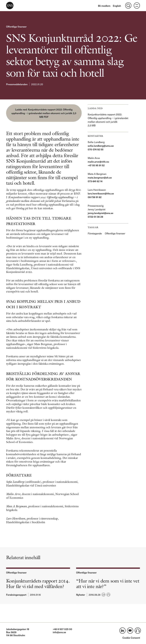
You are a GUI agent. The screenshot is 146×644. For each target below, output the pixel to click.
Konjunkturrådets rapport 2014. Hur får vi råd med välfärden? (38, 584)
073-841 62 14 (95, 181)
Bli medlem (104, 6)
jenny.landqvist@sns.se (101, 213)
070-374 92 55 (96, 149)
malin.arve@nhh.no (98, 162)
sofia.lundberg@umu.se (101, 146)
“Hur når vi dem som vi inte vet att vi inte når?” (108, 584)
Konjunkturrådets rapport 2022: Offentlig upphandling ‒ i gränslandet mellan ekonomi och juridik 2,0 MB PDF (44, 113)
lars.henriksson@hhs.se (101, 193)
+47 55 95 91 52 (96, 165)
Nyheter (81, 595)
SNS (10, 6)
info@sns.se (59, 632)
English (117, 6)
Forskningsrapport (16, 595)
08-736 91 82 (95, 197)
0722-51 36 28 (95, 217)
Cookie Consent (131, 638)
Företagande (95, 233)
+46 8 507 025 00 (62, 629)
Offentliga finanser (16, 26)
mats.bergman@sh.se (100, 177)
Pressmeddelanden (17, 84)
